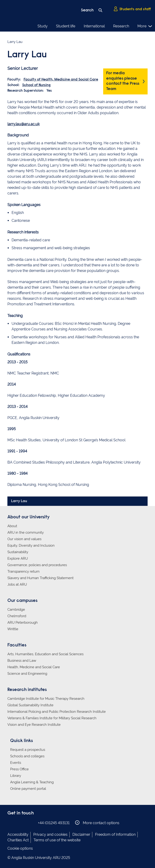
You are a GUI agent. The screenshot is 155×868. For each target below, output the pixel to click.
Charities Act (18, 840)
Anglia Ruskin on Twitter (24, 823)
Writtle (13, 629)
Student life (66, 26)
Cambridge (16, 610)
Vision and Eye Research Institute (34, 725)
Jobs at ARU (17, 584)
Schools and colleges (27, 756)
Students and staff (132, 9)
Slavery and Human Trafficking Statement (40, 578)
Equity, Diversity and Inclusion (31, 545)
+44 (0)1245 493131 (54, 823)
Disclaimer (81, 834)
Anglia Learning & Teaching (32, 782)
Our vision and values (24, 539)
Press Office (19, 769)
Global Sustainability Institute (30, 705)
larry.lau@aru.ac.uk (23, 124)
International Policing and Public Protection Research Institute (57, 712)
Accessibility (18, 834)
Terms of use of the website (57, 840)
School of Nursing (36, 85)
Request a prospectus (28, 750)
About (12, 526)
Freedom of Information (115, 834)
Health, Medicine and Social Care (34, 667)
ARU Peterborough (23, 623)
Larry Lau (19, 501)
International (94, 26)
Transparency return (23, 571)
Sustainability (18, 552)
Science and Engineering (27, 674)
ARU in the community (26, 532)
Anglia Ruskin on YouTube (31, 823)
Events (16, 763)
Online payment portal (28, 789)
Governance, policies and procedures (37, 565)
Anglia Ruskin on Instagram (17, 823)
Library (16, 776)
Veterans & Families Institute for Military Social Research (52, 718)
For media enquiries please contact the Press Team (123, 81)
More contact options (97, 823)
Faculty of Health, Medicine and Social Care (61, 80)
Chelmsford (17, 616)
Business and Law (22, 661)
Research (121, 26)
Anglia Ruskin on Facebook (10, 823)
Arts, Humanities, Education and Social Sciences (45, 654)
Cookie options (20, 848)
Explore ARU (18, 558)
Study (43, 26)
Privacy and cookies (50, 834)
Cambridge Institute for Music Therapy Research (46, 699)
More (145, 26)
